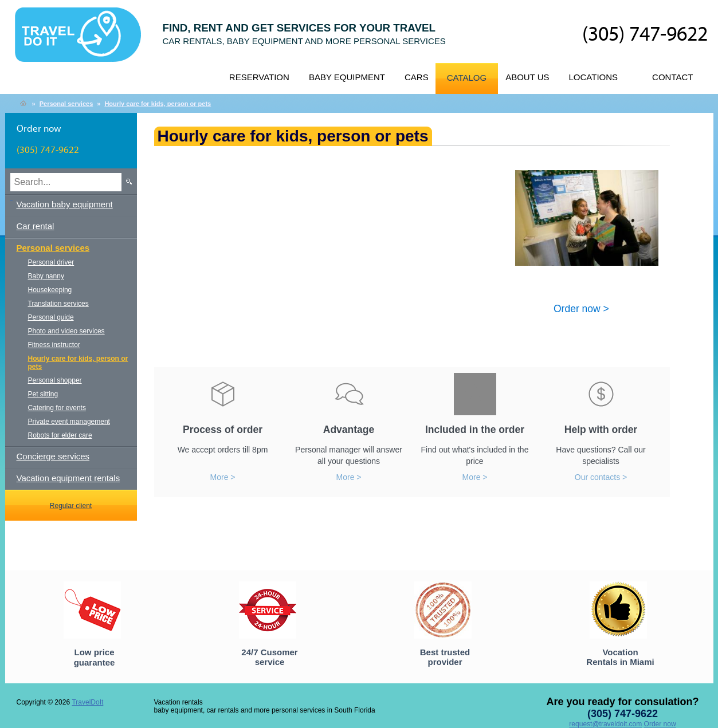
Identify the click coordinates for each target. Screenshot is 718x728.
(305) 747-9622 (645, 35)
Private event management (69, 422)
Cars (417, 77)
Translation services (58, 304)
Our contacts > (601, 477)
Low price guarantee (95, 657)
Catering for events (57, 408)
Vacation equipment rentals (68, 478)
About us (527, 77)
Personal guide (51, 317)
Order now (660, 724)
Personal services (66, 104)
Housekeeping (50, 290)
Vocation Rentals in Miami (620, 657)
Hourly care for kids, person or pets (158, 104)
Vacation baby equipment (65, 204)
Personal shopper (55, 380)
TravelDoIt (83, 41)
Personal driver (51, 262)
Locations (594, 77)
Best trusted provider (445, 657)
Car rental (36, 226)
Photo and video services (66, 331)
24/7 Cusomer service (269, 657)
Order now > (581, 308)
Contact (672, 77)
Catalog (467, 78)
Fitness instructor (54, 345)
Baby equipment (347, 77)
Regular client (71, 506)
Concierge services (53, 456)
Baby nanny (46, 276)
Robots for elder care (60, 435)
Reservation (259, 77)
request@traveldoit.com (605, 724)
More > (223, 477)
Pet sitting (43, 394)
